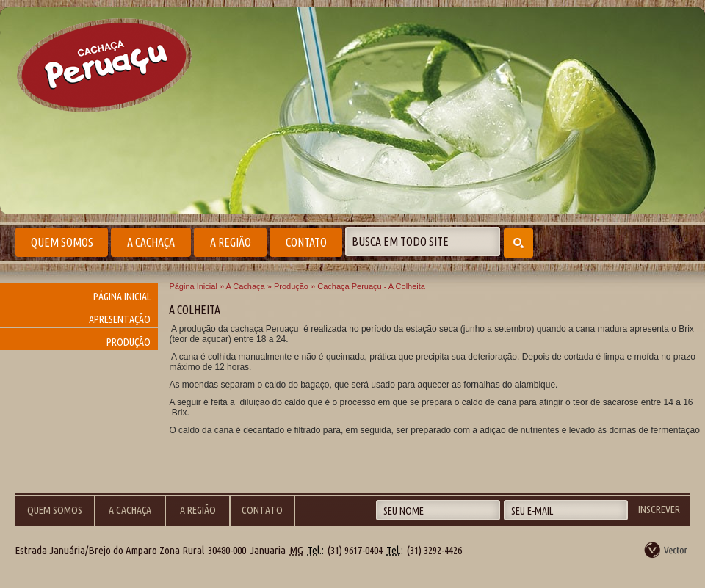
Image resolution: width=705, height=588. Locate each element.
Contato (306, 242)
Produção (129, 342)
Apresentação (120, 319)
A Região (231, 242)
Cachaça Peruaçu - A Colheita (371, 286)
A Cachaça (151, 242)
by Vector (667, 549)
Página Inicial (122, 297)
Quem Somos (62, 242)
